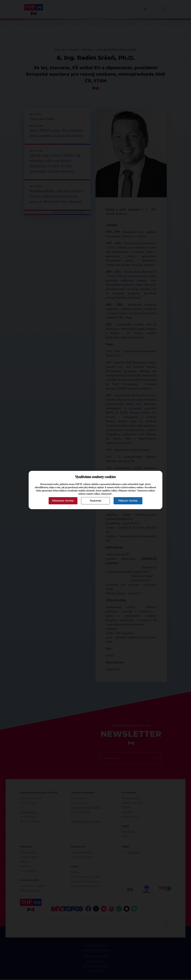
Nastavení (95, 501)
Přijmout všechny (128, 501)
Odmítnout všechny (63, 501)
